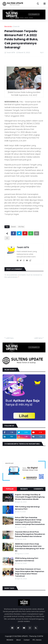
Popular (10, 489)
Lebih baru (10, 338)
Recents (24, 489)
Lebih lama (38, 338)
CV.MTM (40, 636)
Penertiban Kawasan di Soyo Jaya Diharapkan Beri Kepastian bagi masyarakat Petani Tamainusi (30, 573)
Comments (38, 489)
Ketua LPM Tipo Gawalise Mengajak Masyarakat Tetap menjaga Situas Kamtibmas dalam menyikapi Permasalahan (30, 521)
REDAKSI (10, 640)
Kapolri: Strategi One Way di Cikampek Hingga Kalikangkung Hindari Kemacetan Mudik (30, 497)
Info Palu (21, 227)
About (18, 640)
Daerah (16, 26)
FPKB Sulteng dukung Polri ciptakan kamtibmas (27, 559)
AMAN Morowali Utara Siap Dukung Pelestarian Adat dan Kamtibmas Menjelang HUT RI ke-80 (30, 547)
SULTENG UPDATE (21, 636)
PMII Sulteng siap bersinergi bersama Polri (27, 508)
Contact (27, 640)
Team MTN (23, 247)
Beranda (8, 26)
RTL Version (37, 640)
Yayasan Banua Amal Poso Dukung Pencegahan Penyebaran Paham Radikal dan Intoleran (30, 534)
